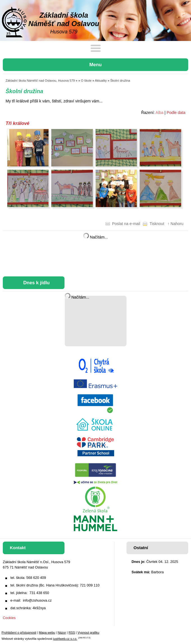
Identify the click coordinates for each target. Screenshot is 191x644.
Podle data (176, 113)
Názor (62, 632)
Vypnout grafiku (88, 632)
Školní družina (120, 81)
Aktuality (101, 81)
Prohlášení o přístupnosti (19, 632)
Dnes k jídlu (36, 283)
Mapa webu (47, 632)
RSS (72, 632)
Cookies (9, 618)
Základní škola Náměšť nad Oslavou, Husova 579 (40, 81)
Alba (160, 113)
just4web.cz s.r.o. (65, 639)
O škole (86, 81)
